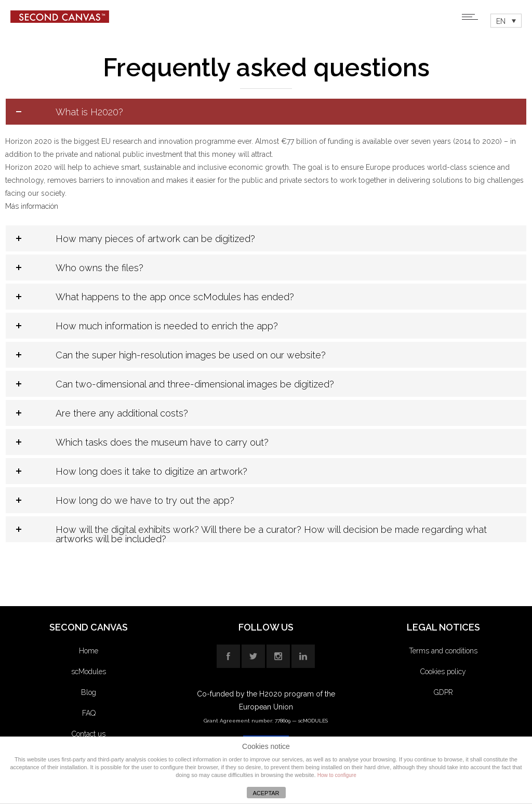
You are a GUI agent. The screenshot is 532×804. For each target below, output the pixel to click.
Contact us (89, 734)
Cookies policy (443, 672)
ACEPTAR (266, 793)
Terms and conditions (443, 651)
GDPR (443, 692)
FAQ (89, 713)
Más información (32, 206)
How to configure (337, 775)
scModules (89, 672)
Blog (89, 692)
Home (89, 651)
